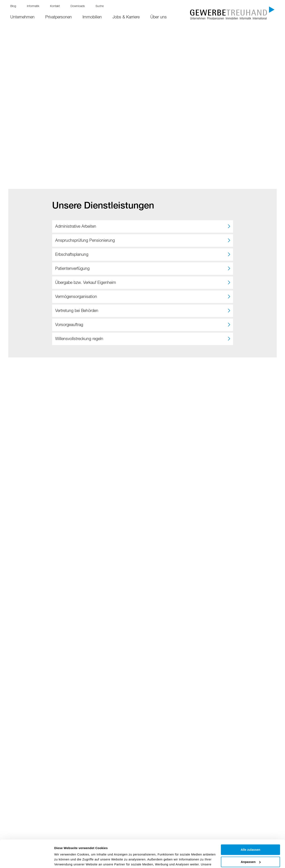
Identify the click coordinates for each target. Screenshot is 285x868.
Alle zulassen (250, 824)
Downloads (78, 6)
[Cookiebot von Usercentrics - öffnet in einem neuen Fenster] (27, 860)
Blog (13, 6)
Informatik (33, 6)
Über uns (159, 18)
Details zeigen (65, 860)
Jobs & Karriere (126, 18)
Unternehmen (22, 18)
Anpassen (251, 836)
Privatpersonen (59, 18)
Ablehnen (250, 848)
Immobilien (92, 18)
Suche (100, 6)
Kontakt (55, 6)
